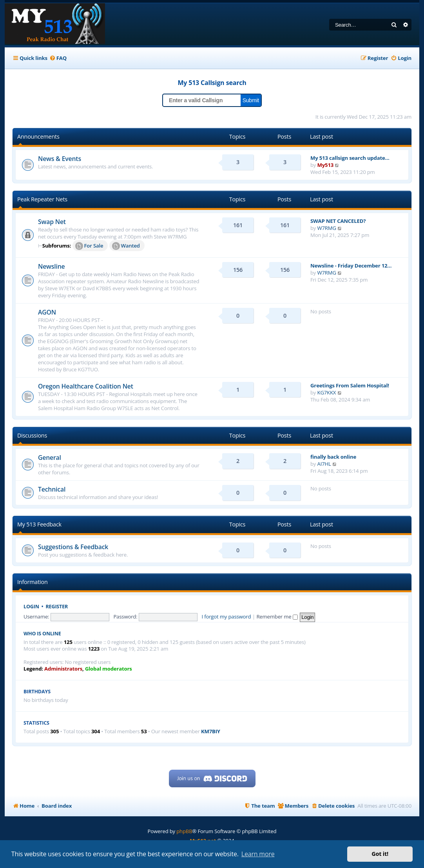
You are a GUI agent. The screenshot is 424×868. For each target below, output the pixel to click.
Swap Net (52, 222)
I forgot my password (226, 617)
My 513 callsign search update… (350, 158)
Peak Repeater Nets (42, 199)
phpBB (184, 831)
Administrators (63, 669)
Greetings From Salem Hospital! (350, 385)
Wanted (126, 246)
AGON (47, 312)
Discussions (32, 435)
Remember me (277, 617)
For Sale (89, 246)
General (50, 458)
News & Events (60, 159)
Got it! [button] (380, 854)
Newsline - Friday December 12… (351, 266)
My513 (326, 165)
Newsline (52, 266)
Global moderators (109, 669)
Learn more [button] (258, 854)
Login (31, 607)
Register (57, 607)
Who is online (42, 634)
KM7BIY (211, 731)
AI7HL (324, 464)
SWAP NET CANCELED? (338, 221)
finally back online (333, 457)
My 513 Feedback (39, 524)
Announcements (38, 137)
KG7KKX (327, 392)
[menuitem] (58, 58)
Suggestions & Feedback (73, 547)
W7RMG (327, 228)
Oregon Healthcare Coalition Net (86, 386)
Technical (52, 489)
